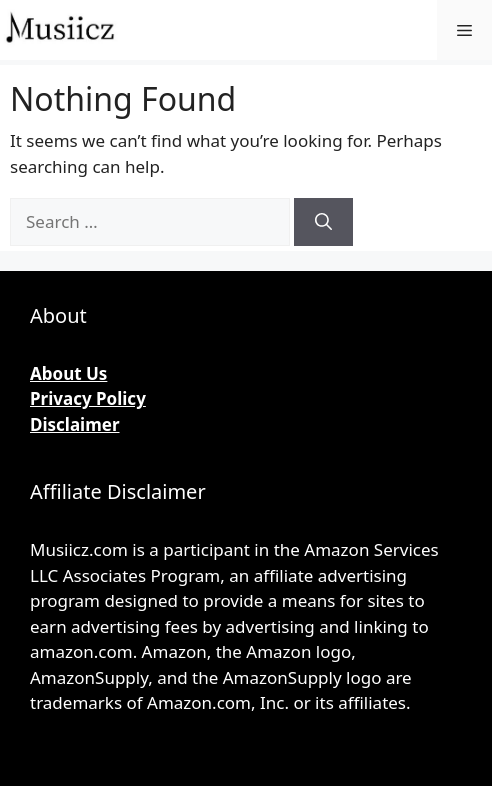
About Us (68, 373)
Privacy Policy (88, 398)
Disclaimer (75, 424)
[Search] (323, 222)
